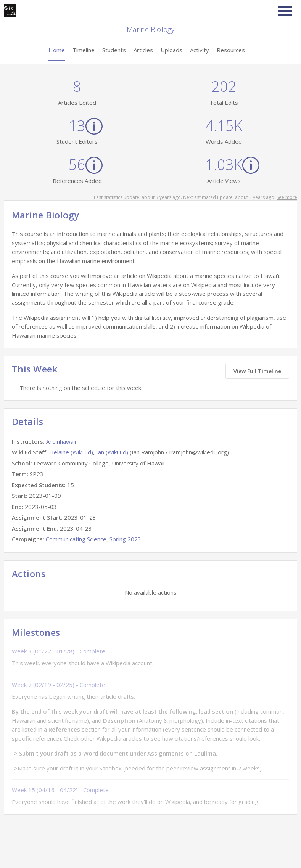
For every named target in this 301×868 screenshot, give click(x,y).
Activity (200, 50)
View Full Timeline (257, 371)
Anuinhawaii (61, 441)
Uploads (171, 50)
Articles (143, 50)
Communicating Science (76, 539)
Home (57, 50)
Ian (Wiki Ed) (112, 452)
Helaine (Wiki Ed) (71, 452)
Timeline (84, 50)
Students (114, 50)
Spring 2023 (125, 539)
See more (287, 197)
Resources (231, 50)
